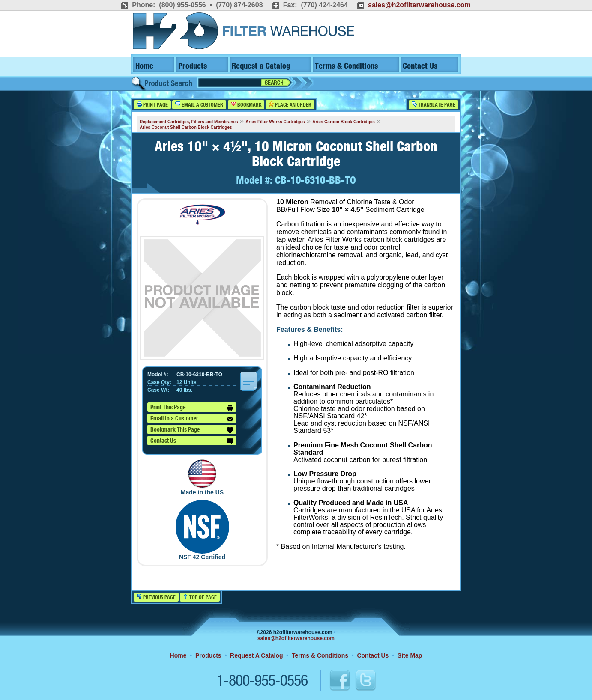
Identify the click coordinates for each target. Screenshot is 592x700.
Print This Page (192, 408)
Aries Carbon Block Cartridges (344, 122)
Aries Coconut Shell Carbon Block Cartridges (186, 127)
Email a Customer (199, 105)
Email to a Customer (192, 419)
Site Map (410, 655)
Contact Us (420, 66)
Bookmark (246, 105)
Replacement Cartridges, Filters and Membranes (189, 122)
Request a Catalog (261, 66)
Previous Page (156, 597)
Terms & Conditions (346, 66)
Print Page (152, 105)
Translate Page (434, 105)
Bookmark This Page (192, 430)
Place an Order (290, 105)
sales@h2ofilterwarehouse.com (419, 5)
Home (144, 66)
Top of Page (200, 597)
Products (193, 66)
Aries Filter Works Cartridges (275, 122)
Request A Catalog (256, 655)
